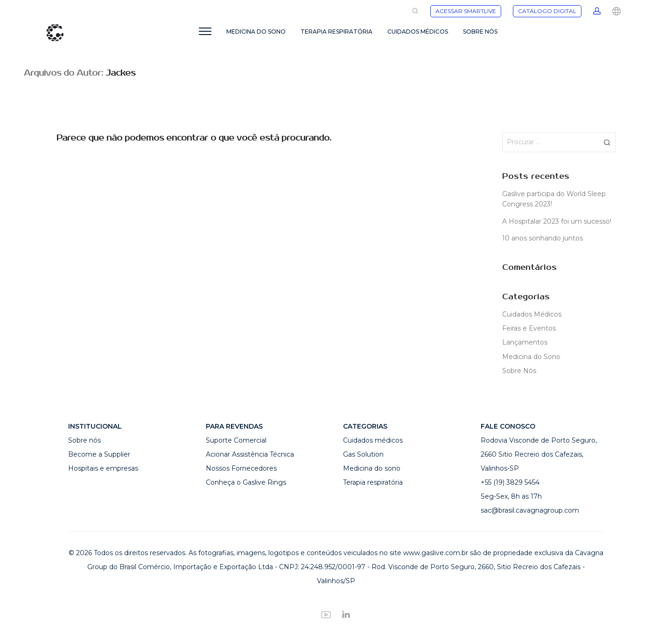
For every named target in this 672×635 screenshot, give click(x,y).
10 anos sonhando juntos (542, 238)
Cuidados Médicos (532, 314)
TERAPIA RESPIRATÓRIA (336, 32)
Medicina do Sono (531, 357)
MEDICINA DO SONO (256, 32)
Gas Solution (363, 454)
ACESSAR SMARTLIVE (466, 11)
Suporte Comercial (236, 440)
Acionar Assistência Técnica (250, 454)
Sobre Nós (519, 371)
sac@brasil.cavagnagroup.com (530, 510)
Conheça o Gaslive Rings (246, 482)
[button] (607, 142)
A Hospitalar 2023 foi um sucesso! (557, 221)
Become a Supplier (99, 454)
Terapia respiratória (373, 482)
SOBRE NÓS (480, 32)
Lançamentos (525, 342)
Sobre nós (84, 440)
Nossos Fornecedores (241, 468)
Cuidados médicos (373, 440)
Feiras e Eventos (529, 328)
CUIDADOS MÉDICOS (418, 32)
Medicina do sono (372, 468)
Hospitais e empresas (103, 468)
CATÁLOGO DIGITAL (547, 11)
